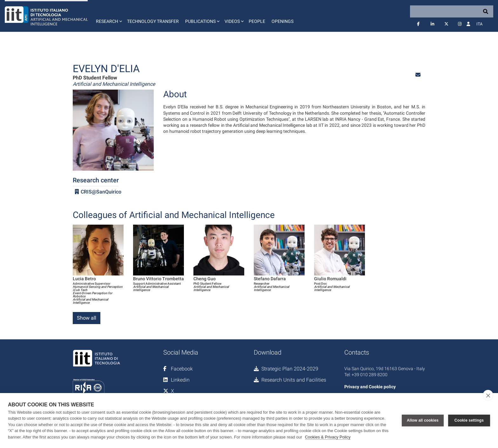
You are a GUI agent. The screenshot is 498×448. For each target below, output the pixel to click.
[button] (108, 16)
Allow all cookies (423, 420)
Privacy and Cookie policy (370, 387)
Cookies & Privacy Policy (328, 437)
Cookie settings (469, 420)
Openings (283, 21)
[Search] (452, 11)
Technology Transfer (153, 21)
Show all (87, 318)
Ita (479, 24)
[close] (488, 395)
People (257, 21)
